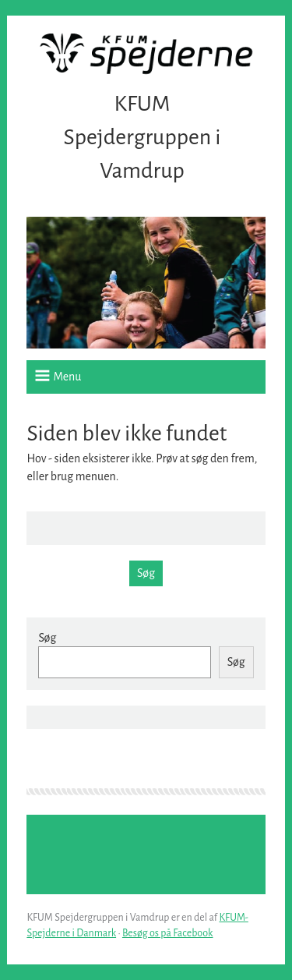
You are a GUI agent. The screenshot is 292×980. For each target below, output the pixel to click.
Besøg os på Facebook (168, 933)
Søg (47, 638)
